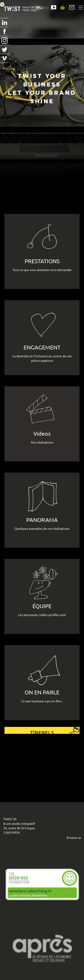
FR (46, 8)
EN (39, 8)
